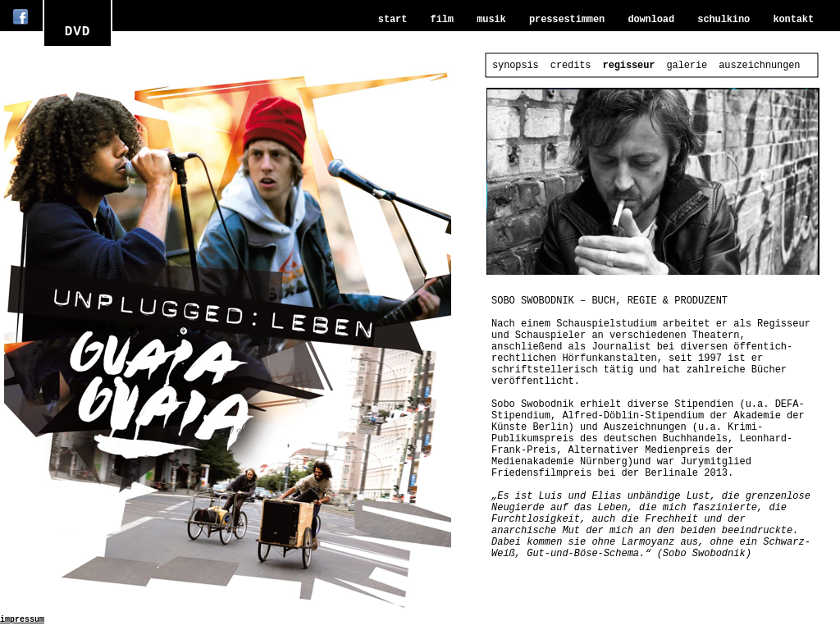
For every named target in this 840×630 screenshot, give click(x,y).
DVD (78, 32)
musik (491, 20)
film (442, 20)
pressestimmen (567, 20)
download (651, 20)
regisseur (629, 66)
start (393, 20)
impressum (22, 620)
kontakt (793, 20)
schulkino (724, 20)
